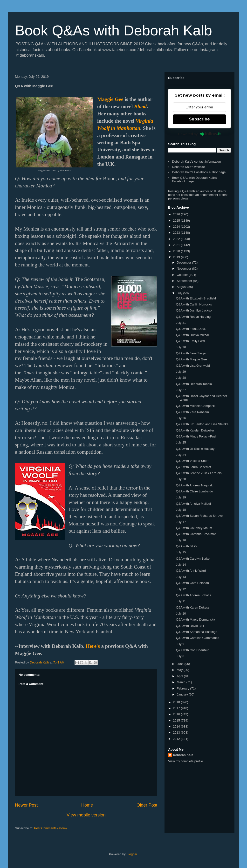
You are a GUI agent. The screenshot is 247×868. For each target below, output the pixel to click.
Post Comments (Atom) (51, 828)
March (182, 682)
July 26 (181, 418)
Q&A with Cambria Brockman (196, 534)
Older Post (147, 805)
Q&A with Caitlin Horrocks (194, 304)
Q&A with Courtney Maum (194, 528)
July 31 (181, 323)
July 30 (181, 347)
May (180, 670)
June (181, 664)
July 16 (181, 540)
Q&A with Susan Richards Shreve (199, 516)
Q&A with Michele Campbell (195, 406)
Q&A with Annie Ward (191, 571)
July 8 (180, 656)
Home (87, 805)
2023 (177, 233)
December (185, 262)
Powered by (200, 134)
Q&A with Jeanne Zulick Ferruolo (199, 473)
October (183, 275)
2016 (177, 714)
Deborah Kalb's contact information (196, 162)
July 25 (181, 442)
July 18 (181, 510)
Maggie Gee (110, 99)
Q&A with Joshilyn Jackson (195, 310)
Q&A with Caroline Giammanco (197, 638)
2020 (177, 251)
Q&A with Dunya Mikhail (193, 335)
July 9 (180, 644)
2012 (177, 739)
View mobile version (86, 815)
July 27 (181, 390)
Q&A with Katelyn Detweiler (195, 430)
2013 (177, 732)
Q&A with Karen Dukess (193, 607)
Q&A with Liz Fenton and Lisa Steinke (202, 424)
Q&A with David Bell (190, 626)
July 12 (181, 589)
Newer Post (26, 805)
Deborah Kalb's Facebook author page (199, 172)
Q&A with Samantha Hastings (196, 632)
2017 (177, 708)
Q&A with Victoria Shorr (192, 461)
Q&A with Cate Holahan (192, 583)
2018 (177, 702)
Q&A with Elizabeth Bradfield (196, 298)
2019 (177, 257)
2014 (177, 726)
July (180, 293)
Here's (93, 646)
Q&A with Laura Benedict (193, 467)
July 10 (181, 613)
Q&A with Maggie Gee (191, 359)
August (182, 287)
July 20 (181, 479)
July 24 (181, 455)
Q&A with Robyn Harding (193, 317)
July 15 (181, 552)
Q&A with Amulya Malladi (193, 504)
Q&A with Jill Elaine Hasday (195, 449)
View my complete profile (185, 761)
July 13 (181, 577)
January (183, 694)
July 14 (181, 565)
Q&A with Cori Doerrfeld (192, 650)
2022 (177, 239)
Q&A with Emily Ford (190, 341)
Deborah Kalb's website (188, 167)
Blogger (132, 854)
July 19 (181, 497)
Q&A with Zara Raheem (192, 412)
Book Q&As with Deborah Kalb (113, 30)
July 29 (181, 372)
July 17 (181, 522)
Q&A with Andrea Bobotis (193, 595)
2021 (177, 245)
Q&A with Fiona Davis (191, 329)
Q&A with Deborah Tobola (194, 384)
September (185, 281)
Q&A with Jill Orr (187, 546)
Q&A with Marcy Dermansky (195, 620)
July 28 (181, 378)
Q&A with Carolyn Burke (193, 559)
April (180, 676)
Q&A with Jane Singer (191, 353)
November (185, 268)
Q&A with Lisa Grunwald (193, 366)
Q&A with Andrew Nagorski (195, 485)
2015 (177, 720)
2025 (177, 221)
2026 (177, 214)
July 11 (181, 601)
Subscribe (199, 119)
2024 (177, 227)
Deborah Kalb (183, 755)
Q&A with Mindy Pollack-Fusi (196, 436)
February (184, 688)
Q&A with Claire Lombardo (194, 491)
